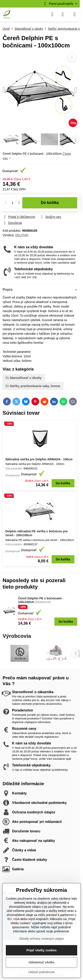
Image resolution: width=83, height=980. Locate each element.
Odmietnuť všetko (41, 962)
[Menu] (75, 14)
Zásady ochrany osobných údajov (42, 939)
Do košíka (50, 203)
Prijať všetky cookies (42, 950)
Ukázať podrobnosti (41, 972)
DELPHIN (22, 235)
